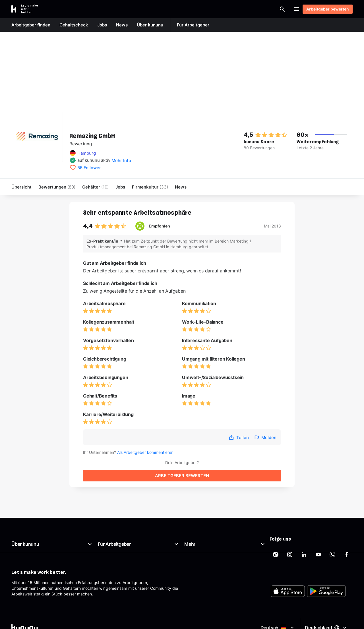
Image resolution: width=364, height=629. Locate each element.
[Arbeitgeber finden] (225, 9)
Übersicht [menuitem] (21, 187)
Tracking (192, 584)
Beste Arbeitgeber (201, 543)
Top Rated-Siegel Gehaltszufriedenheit (134, 543)
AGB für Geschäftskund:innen (125, 577)
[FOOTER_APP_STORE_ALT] (288, 618)
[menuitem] (150, 187)
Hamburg (87, 153)
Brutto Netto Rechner (204, 536)
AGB (188, 550)
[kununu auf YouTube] (318, 531)
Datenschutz (196, 563)
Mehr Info (121, 161)
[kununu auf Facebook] (347, 531)
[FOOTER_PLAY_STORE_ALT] (326, 618)
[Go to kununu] (28, 9)
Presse (18, 550)
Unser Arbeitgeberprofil (33, 536)
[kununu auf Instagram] (290, 531)
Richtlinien (21, 563)
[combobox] (181, 9)
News (17, 543)
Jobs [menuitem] (120, 187)
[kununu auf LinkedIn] (304, 531)
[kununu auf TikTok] (276, 531)
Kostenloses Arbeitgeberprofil (125, 550)
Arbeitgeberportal (114, 529)
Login (280, 9)
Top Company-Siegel (117, 536)
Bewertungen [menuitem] (57, 187)
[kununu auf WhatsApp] (332, 531)
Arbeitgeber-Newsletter (120, 570)
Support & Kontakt (28, 570)
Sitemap (192, 570)
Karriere (19, 556)
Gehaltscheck (197, 529)
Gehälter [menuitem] (95, 187)
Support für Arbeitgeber (120, 563)
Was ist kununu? (26, 529)
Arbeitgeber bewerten (325, 9)
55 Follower (89, 168)
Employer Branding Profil (121, 556)
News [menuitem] (181, 187)
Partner (191, 577)
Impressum (195, 556)
